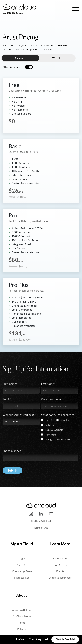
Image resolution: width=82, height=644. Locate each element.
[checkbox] (60, 430)
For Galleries (60, 558)
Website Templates (60, 578)
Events (60, 571)
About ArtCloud (22, 610)
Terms (22, 623)
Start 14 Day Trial (65, 639)
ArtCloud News (22, 616)
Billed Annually (12, 67)
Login (22, 558)
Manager (20, 58)
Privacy (22, 629)
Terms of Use (41, 528)
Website (57, 58)
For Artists (60, 565)
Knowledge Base (22, 571)
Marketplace (22, 578)
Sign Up (22, 565)
